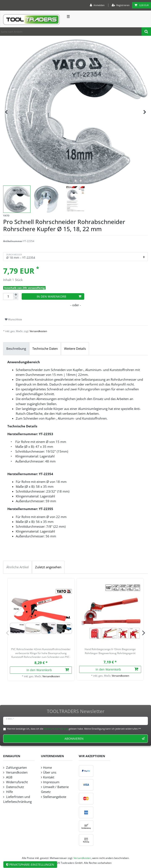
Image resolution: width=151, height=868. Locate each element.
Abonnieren (105, 739)
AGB (9, 777)
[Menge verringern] (16, 298)
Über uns (50, 772)
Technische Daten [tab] (45, 349)
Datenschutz (15, 787)
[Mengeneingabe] (8, 296)
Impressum (51, 782)
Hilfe (9, 792)
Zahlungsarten (16, 768)
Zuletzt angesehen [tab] (48, 567)
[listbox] (41, 612)
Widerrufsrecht (16, 782)
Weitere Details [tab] (75, 349)
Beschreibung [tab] (16, 349)
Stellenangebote (55, 797)
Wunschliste (13, 319)
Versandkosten (38, 331)
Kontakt (49, 777)
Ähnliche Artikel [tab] (18, 567)
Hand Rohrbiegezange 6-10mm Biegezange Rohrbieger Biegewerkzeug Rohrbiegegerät (110, 651)
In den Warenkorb (59, 296)
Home (47, 768)
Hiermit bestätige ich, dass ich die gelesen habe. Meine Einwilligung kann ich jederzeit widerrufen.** (74, 729)
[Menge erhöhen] (16, 295)
